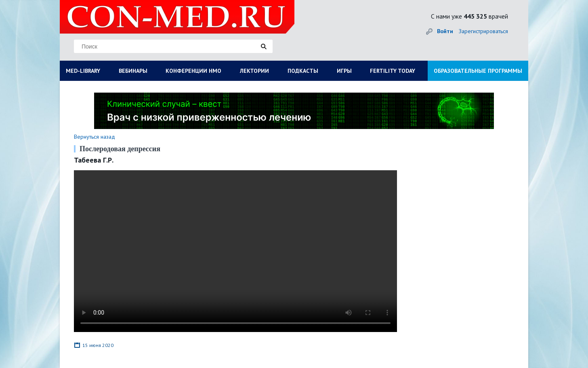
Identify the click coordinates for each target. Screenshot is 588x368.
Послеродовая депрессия (120, 149)
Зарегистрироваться (483, 31)
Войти (445, 31)
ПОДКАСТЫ (303, 71)
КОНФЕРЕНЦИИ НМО (193, 71)
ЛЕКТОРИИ (254, 71)
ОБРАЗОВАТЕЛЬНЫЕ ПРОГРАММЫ (478, 71)
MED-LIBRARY (83, 71)
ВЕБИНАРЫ (133, 71)
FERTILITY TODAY (393, 71)
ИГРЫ (344, 71)
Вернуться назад (94, 137)
